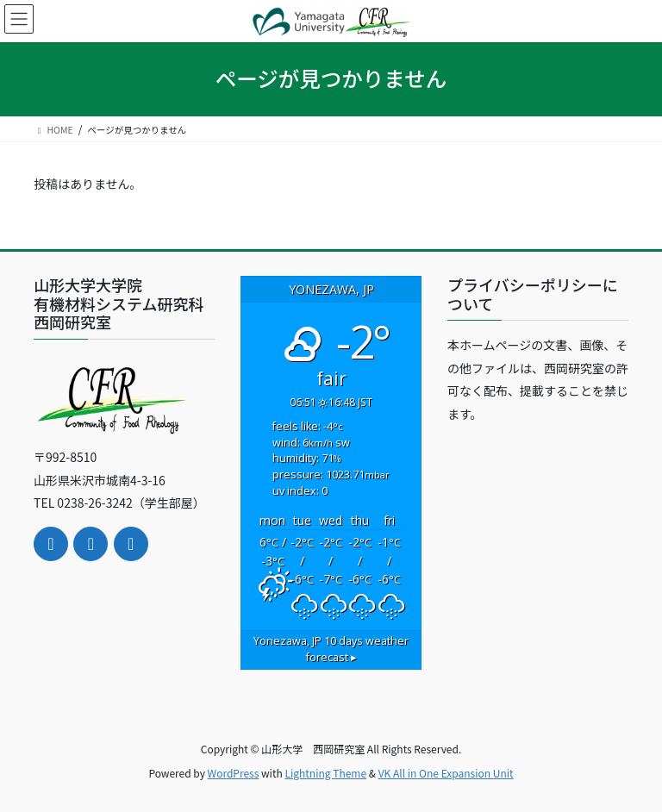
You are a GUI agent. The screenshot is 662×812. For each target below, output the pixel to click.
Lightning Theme (325, 773)
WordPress (234, 773)
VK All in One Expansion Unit (446, 773)
